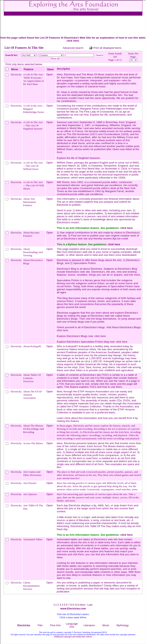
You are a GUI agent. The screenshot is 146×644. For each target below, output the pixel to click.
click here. (63, 330)
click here (73, 41)
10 (76, 605)
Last (90, 605)
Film (40, 625)
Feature (28, 69)
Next (82, 605)
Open (50, 69)
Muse (15, 69)
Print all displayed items (107, 48)
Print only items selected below (24, 64)
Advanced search (73, 48)
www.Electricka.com (73, 609)
